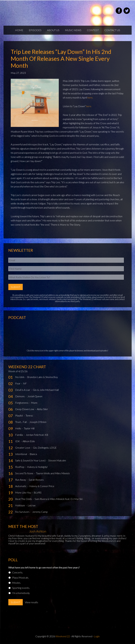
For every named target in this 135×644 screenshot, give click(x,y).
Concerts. (18, 572)
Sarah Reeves (36, 480)
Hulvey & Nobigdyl (37, 467)
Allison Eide (29, 441)
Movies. (16, 583)
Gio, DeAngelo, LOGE (45, 448)
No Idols (20, 377)
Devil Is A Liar (23, 390)
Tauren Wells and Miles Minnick (53, 473)
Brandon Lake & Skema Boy (43, 377)
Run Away (21, 480)
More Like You (23, 492)
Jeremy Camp (40, 512)
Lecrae (32, 505)
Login (97, 636)
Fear (18, 383)
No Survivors (23, 512)
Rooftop (20, 467)
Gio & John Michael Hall (46, 390)
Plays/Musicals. (20, 577)
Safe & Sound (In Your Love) (31, 460)
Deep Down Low (25, 409)
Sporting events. (21, 588)
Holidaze (20, 505)
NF (25, 383)
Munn (34, 403)
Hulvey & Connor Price (42, 486)
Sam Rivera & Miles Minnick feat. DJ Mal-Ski (59, 499)
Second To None (25, 473)
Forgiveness (22, 403)
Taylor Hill (29, 428)
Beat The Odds (24, 499)
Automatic (21, 486)
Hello (18, 428)
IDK (18, 441)
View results (31, 602)
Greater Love (23, 448)
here (90, 97)
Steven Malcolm (57, 460)
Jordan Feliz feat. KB (37, 435)
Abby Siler (42, 409)
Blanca (33, 454)
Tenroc (29, 415)
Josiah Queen (35, 396)
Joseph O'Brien (38, 422)
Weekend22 (43, 11)
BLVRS (38, 492)
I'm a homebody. (21, 593)
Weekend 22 (63, 636)
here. (89, 106)
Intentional (21, 454)
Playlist (19, 415)
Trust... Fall (21, 422)
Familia (19, 435)
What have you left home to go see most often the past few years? (44, 567)
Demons (20, 396)
